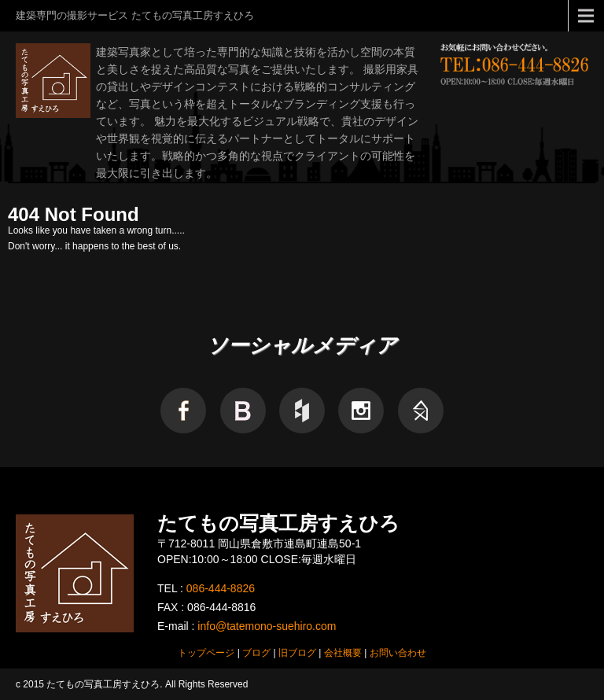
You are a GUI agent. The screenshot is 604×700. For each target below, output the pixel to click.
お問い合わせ (398, 653)
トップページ (206, 653)
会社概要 (343, 653)
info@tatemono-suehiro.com (267, 626)
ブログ (256, 653)
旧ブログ (297, 653)
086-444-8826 (221, 588)
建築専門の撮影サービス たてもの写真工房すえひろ (135, 15)
